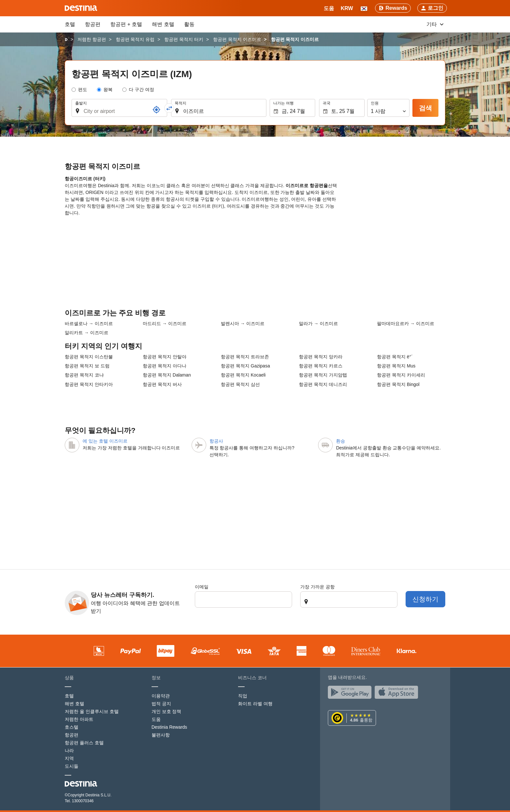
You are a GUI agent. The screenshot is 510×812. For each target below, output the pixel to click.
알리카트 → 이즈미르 (87, 333)
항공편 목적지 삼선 (240, 384)
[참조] (156, 110)
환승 (341, 441)
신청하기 (425, 599)
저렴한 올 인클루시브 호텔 (92, 711)
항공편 (93, 24)
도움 (156, 719)
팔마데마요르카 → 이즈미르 (406, 323)
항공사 (216, 441)
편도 (83, 89)
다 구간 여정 (141, 89)
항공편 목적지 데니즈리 (323, 384)
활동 (189, 24)
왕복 (108, 89)
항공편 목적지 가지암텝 (323, 375)
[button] (347, 8)
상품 (69, 678)
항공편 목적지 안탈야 (165, 357)
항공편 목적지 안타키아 (89, 384)
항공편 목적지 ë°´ (395, 357)
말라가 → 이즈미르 (318, 323)
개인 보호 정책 (167, 711)
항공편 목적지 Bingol (398, 384)
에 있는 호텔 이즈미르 (105, 441)
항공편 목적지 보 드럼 (87, 366)
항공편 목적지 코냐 (84, 375)
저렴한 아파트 (79, 719)
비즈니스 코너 (252, 678)
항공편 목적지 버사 (162, 384)
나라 (69, 750)
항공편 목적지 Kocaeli (243, 375)
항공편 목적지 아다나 (165, 366)
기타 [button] (435, 24)
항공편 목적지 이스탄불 (89, 357)
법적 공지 (161, 704)
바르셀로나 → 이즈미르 (89, 323)
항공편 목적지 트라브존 (245, 357)
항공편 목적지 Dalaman (167, 375)
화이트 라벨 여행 (255, 704)
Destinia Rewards (169, 727)
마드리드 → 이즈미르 (165, 323)
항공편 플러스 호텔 (84, 743)
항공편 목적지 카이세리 (401, 375)
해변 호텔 (163, 24)
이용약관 (161, 696)
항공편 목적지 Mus (396, 366)
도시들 (72, 766)
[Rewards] (393, 8)
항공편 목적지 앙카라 (321, 357)
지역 (69, 758)
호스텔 (72, 727)
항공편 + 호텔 (126, 24)
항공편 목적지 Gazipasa (245, 366)
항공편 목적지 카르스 (321, 366)
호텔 (70, 24)
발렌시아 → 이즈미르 (243, 323)
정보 (156, 678)
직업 (243, 696)
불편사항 (161, 735)
